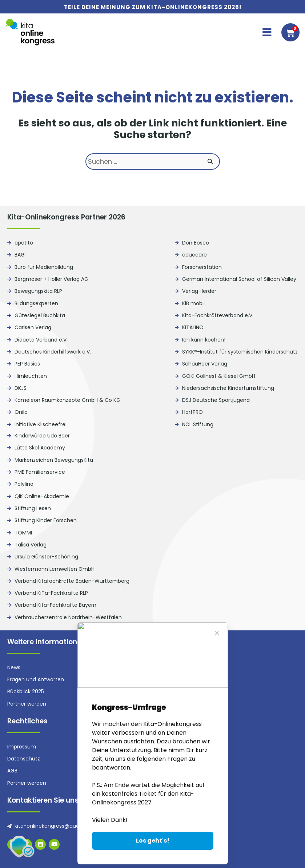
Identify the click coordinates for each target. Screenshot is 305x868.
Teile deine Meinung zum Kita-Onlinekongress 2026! (153, 7)
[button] (267, 32)
